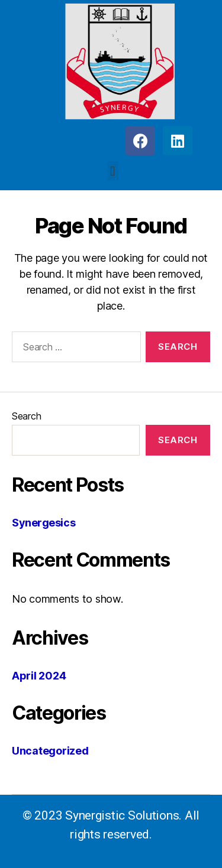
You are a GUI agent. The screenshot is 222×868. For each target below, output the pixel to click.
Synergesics (44, 523)
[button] (113, 171)
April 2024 (39, 676)
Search (26, 416)
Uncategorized (50, 751)
